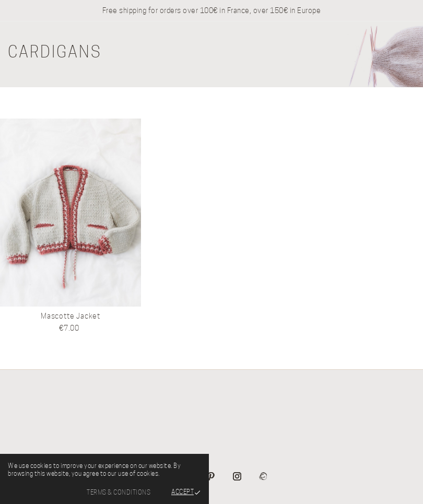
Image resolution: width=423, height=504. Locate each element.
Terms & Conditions (119, 492)
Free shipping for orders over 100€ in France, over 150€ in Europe (212, 10)
